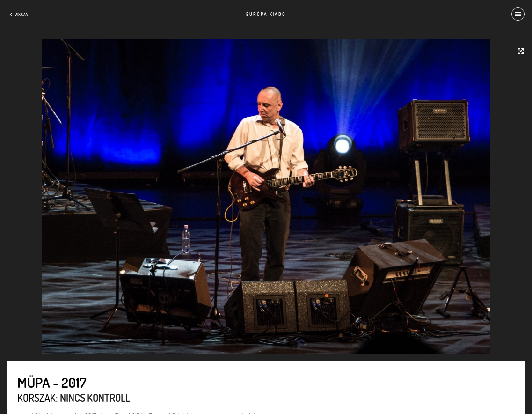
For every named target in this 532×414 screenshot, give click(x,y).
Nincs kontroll (95, 398)
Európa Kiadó (266, 14)
